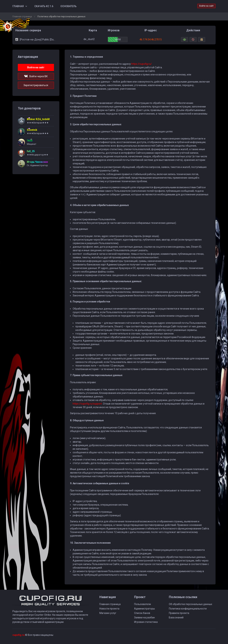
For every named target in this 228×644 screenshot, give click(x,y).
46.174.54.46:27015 (151, 39)
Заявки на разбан (144, 617)
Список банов (142, 613)
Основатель (68, 6)
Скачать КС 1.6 (44, 6)
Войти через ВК (36, 76)
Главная (18, 6)
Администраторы (144, 609)
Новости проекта (109, 609)
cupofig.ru (19, 635)
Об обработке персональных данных (191, 604)
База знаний (176, 617)
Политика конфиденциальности (188, 609)
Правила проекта (179, 613)
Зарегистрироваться (36, 85)
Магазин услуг (108, 613)
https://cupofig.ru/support (87, 404)
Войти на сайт (206, 6)
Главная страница (22, 16)
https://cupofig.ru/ (142, 64)
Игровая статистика (146, 622)
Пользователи (142, 604)
